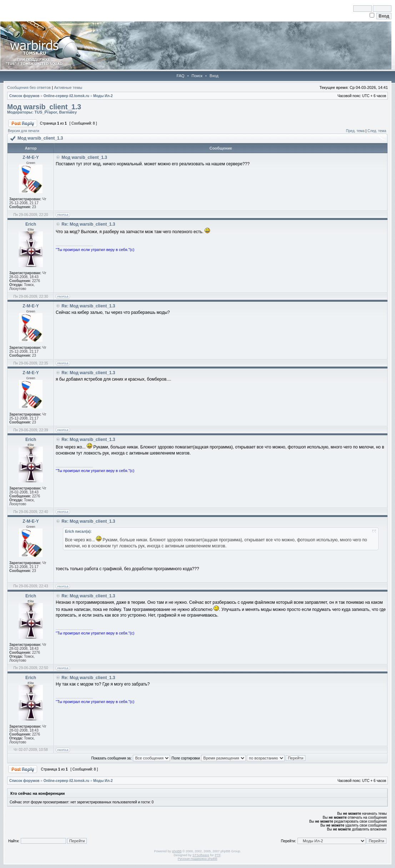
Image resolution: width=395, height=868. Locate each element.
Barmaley (68, 112)
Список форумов (24, 96)
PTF (217, 855)
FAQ (180, 76)
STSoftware (201, 855)
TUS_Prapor (46, 112)
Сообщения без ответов (29, 87)
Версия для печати (24, 131)
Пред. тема (355, 131)
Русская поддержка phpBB (198, 859)
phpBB (177, 851)
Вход (214, 76)
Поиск (197, 76)
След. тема (377, 131)
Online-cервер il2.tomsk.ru (66, 96)
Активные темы (68, 87)
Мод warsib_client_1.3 (44, 107)
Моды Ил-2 (103, 96)
